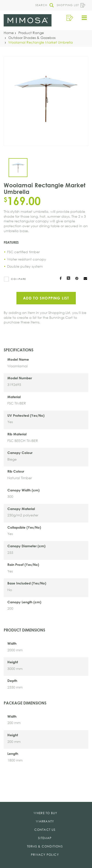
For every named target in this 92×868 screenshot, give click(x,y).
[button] (43, 5)
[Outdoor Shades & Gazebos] (32, 38)
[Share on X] (68, 279)
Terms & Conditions (45, 846)
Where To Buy (45, 813)
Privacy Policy (45, 855)
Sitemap (45, 838)
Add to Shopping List (46, 298)
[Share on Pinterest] (77, 279)
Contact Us (45, 830)
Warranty (45, 821)
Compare (19, 279)
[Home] (9, 33)
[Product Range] (31, 33)
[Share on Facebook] (61, 279)
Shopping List (71, 5)
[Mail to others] (85, 279)
